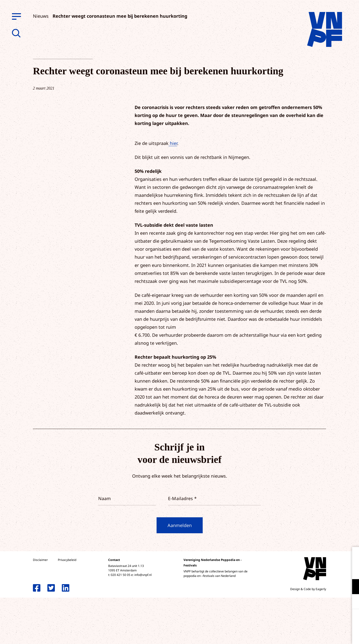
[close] (351, 556)
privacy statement (334, 570)
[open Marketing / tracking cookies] (351, 602)
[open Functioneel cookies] (351, 587)
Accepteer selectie (317, 635)
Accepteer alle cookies (317, 620)
